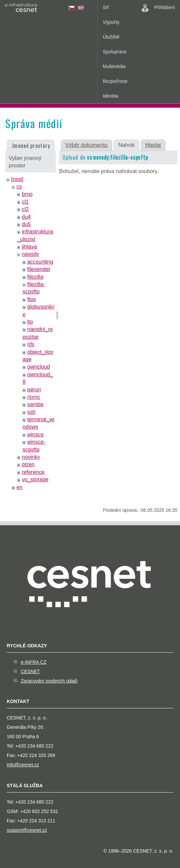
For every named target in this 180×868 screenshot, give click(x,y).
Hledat (153, 145)
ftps (32, 299)
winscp (35, 435)
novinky (31, 457)
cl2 (25, 209)
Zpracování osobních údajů (49, 681)
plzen (28, 464)
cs (19, 187)
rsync (34, 397)
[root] (17, 179)
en (19, 487)
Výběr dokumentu (86, 145)
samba (35, 404)
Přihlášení (158, 8)
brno (27, 194)
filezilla (35, 277)
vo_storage (35, 479)
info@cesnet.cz (23, 765)
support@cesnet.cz (27, 830)
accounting (40, 262)
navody (31, 254)
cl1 (25, 202)
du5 (26, 224)
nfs (31, 344)
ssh (31, 412)
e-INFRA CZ (34, 662)
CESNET (30, 671)
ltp (30, 322)
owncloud (39, 367)
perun (34, 390)
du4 (26, 217)
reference (33, 472)
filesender (39, 269)
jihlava (29, 247)
